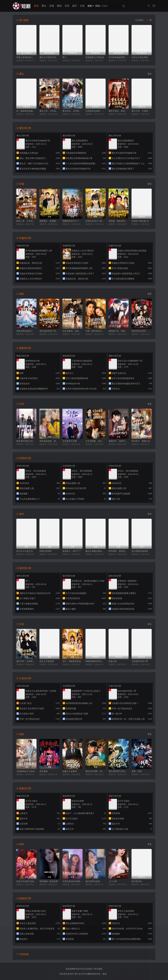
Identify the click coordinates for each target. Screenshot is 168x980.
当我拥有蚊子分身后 (26, 771)
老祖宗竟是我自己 (25, 331)
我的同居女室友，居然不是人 (142, 331)
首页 (36, 6)
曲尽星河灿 (137, 881)
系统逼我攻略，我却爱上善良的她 (50, 441)
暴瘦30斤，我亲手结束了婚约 (119, 441)
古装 (82, 6)
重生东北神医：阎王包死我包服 (96, 771)
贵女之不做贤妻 (47, 661)
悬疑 (90, 6)
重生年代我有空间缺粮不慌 (50, 57)
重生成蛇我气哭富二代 (119, 771)
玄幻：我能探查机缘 (72, 661)
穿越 (52, 6)
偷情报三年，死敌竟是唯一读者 (119, 331)
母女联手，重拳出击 (141, 441)
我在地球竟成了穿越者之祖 (50, 331)
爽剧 (59, 6)
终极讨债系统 (46, 551)
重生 (44, 6)
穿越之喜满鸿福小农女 (26, 57)
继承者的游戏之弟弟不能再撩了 (26, 441)
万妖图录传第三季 (140, 661)
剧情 (98, 6)
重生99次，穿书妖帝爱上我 (72, 111)
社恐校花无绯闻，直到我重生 (96, 111)
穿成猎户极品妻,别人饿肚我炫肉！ (142, 221)
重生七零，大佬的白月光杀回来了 (142, 111)
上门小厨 (113, 881)
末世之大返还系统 (140, 57)
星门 (64, 57)
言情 (67, 6)
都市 (75, 6)
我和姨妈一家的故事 (49, 881)
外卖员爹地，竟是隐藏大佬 (72, 331)
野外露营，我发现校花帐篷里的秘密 (119, 551)
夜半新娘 (44, 771)
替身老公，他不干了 (72, 551)
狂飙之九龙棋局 (70, 771)
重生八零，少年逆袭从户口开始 (50, 111)
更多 (150, 74)
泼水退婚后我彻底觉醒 (142, 551)
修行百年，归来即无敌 (26, 661)
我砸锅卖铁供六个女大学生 (72, 221)
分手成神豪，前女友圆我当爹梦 (96, 441)
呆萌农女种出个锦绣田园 (96, 221)
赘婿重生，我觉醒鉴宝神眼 (50, 221)
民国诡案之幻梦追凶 (95, 57)
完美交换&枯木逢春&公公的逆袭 (72, 881)
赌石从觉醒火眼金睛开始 (96, 551)
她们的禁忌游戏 (93, 881)
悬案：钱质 (137, 771)
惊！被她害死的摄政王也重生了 (26, 111)
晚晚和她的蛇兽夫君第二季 (96, 661)
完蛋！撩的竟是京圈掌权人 (96, 331)
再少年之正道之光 (25, 551)
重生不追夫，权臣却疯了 (119, 111)
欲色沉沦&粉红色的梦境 (26, 881)
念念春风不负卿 (70, 441)
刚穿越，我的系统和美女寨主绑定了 (119, 221)
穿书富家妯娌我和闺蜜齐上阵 (119, 57)
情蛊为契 (113, 661)
